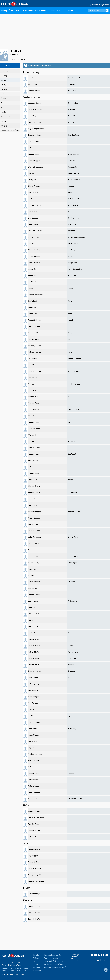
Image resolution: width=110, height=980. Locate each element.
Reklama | (6, 970)
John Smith (33, 728)
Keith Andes (33, 460)
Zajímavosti (5, 94)
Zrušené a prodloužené (54, 964)
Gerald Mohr (33, 677)
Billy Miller (33, 377)
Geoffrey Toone (34, 429)
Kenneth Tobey (34, 422)
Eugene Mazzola (35, 371)
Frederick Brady (34, 862)
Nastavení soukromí (21, 968)
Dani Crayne (33, 116)
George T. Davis (35, 333)
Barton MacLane (35, 135)
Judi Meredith (34, 665)
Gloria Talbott (34, 186)
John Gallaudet (35, 537)
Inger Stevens (34, 409)
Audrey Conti (33, 499)
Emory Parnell (34, 237)
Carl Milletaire (34, 141)
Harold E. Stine (34, 906)
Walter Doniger (34, 811)
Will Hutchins (34, 84)
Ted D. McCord (34, 913)
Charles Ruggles (35, 109)
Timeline (70, 10)
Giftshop (74, 957)
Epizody (4, 76)
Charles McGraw (35, 645)
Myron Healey (34, 563)
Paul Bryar (32, 307)
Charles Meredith (35, 658)
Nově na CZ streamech (53, 961)
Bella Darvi (33, 505)
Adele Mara (33, 633)
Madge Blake (33, 799)
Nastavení (74, 961)
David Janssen (34, 582)
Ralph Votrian (34, 760)
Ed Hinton (32, 575)
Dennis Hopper (34, 160)
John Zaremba (34, 792)
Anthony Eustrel (35, 346)
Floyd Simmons (34, 722)
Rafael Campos (34, 314)
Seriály (4, 10)
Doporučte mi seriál (52, 955)
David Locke (33, 365)
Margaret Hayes (34, 556)
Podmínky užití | (8, 968)
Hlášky (3, 85)
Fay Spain (32, 180)
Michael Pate (34, 403)
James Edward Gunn (36, 881)
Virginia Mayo (34, 639)
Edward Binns (34, 473)
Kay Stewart (33, 741)
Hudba (44, 10)
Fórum (19, 10)
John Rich (32, 837)
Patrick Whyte (34, 780)
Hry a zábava (28, 10)
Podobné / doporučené (10, 130)
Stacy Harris (33, 192)
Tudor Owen (33, 390)
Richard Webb (34, 773)
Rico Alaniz (33, 288)
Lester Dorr (33, 269)
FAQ (24, 970)
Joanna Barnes (34, 154)
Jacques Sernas (35, 103)
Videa (3, 107)
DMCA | (13, 970)
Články (12, 10)
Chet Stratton (34, 416)
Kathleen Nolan (34, 148)
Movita (31, 384)
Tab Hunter (33, 358)
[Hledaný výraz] (98, 10)
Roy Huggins (33, 856)
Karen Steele (33, 735)
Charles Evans (34, 531)
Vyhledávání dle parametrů (55, 967)
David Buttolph (34, 894)
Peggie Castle (34, 492)
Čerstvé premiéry (51, 958)
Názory (4, 103)
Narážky (4, 89)
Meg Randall (33, 703)
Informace (5, 71)
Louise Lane (33, 601)
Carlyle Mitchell (35, 671)
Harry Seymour (34, 263)
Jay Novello (33, 690)
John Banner (33, 467)
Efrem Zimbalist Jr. (36, 167)
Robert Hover (33, 275)
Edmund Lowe (34, 614)
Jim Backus (33, 173)
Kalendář (52, 10)
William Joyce (34, 588)
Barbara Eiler (33, 524)
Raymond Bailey (35, 122)
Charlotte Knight (35, 250)
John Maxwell (34, 224)
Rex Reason (33, 78)
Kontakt (18, 970)
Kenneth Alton (34, 454)
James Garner (34, 91)
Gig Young (32, 441)
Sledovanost (6, 117)
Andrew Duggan (34, 511)
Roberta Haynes (35, 352)
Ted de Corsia (34, 339)
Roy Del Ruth (34, 824)
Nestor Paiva (33, 397)
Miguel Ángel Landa (36, 129)
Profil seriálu (14, 59)
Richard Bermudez (35, 294)
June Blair (32, 480)
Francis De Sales (35, 231)
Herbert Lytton (34, 626)
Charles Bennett (35, 868)
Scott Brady (33, 301)
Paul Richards (34, 716)
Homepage (75, 955)
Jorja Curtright (34, 326)
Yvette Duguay (34, 518)
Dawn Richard (34, 709)
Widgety (4, 126)
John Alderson (34, 448)
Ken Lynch (32, 620)
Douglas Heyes (34, 830)
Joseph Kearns (34, 594)
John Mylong (33, 684)
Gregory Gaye (34, 543)
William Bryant (34, 486)
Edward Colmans (35, 320)
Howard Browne (34, 849)
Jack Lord (32, 607)
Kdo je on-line (76, 959)
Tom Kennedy (34, 243)
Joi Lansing (33, 199)
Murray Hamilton (35, 550)
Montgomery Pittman (37, 205)
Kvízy (37, 10)
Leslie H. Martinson (36, 818)
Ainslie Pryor (33, 697)
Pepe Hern (32, 569)
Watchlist (61, 10)
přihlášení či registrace (100, 5)
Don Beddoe (33, 218)
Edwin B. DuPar (34, 919)
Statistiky (4, 121)
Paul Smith (33, 282)
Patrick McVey (34, 652)
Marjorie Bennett (35, 256)
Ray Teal (32, 748)
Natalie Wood (34, 786)
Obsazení (5, 80)
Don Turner (33, 212)
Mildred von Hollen (36, 754)
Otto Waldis (33, 767)
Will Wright (33, 435)
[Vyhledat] (107, 10)
